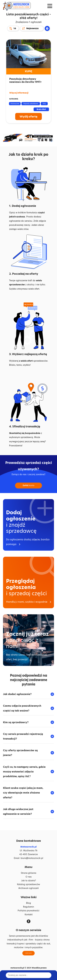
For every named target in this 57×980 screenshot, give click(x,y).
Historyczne (15, 104)
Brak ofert (41, 109)
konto (28, 485)
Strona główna (28, 873)
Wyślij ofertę (28, 117)
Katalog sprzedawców (28, 884)
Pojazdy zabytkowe (31, 104)
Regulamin (28, 907)
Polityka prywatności (28, 911)
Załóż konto (28, 953)
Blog (28, 903)
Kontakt (29, 915)
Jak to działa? (28, 881)
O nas (29, 877)
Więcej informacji (19, 93)
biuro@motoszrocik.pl (32, 858)
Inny (44, 104)
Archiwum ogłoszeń (28, 888)
